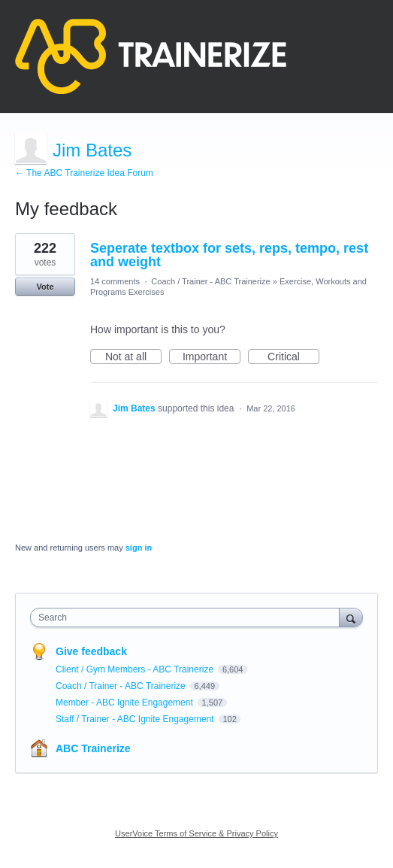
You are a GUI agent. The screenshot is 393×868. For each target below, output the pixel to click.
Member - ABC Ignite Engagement (125, 703)
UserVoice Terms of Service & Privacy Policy (196, 833)
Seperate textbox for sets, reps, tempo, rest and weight (229, 255)
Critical (293, 357)
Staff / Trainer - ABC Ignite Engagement (136, 719)
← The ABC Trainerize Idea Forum (84, 173)
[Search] (351, 617)
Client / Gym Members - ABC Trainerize (136, 669)
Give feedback (91, 651)
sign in (139, 548)
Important (212, 357)
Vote (45, 287)
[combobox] (188, 618)
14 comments (115, 281)
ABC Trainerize (93, 748)
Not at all (133, 357)
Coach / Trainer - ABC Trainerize (210, 281)
